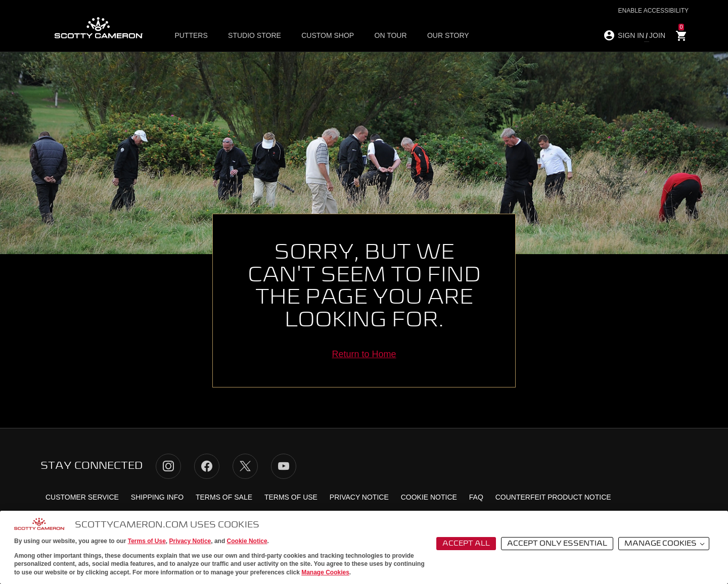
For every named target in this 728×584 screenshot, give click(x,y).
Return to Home (364, 354)
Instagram (168, 466)
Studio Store (255, 36)
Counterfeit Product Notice (553, 497)
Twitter (245, 466)
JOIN (657, 35)
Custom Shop (328, 36)
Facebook (207, 466)
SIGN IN (631, 35)
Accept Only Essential (557, 544)
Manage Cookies (325, 572)
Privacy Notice (190, 541)
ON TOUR (390, 36)
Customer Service (82, 497)
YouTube (284, 466)
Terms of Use (147, 541)
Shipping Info (157, 497)
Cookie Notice (247, 541)
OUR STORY (448, 36)
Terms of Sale (224, 497)
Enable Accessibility (653, 11)
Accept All (466, 544)
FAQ (476, 497)
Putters (191, 36)
